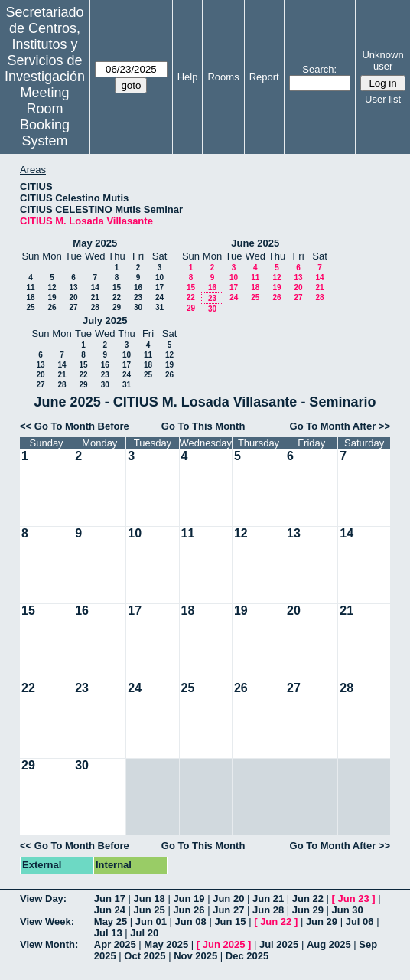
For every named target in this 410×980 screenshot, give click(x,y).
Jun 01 (151, 921)
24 (159, 297)
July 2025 (105, 320)
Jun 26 (189, 910)
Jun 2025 (224, 944)
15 (117, 287)
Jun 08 (191, 921)
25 (30, 307)
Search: (319, 69)
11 (30, 287)
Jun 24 (110, 910)
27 (73, 307)
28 (95, 307)
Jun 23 (354, 898)
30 (138, 307)
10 (159, 278)
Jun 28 (268, 910)
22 (117, 297)
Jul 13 (108, 933)
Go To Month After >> (340, 426)
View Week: (47, 921)
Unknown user (382, 60)
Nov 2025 (195, 956)
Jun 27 (228, 910)
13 (73, 287)
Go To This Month (203, 426)
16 (138, 287)
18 (30, 297)
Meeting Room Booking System (45, 117)
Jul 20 (144, 933)
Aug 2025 (329, 944)
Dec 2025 (247, 956)
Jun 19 (189, 898)
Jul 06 (360, 921)
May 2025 (95, 243)
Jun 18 (150, 898)
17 (159, 287)
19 (52, 297)
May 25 (111, 921)
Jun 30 (348, 910)
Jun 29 (308, 910)
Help (188, 77)
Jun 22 (308, 898)
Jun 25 (150, 910)
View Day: (43, 898)
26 (52, 307)
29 (117, 307)
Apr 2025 (115, 944)
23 (138, 297)
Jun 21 (268, 898)
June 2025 (255, 243)
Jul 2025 (279, 944)
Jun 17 (110, 898)
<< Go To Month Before (75, 426)
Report (264, 77)
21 (95, 297)
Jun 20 (228, 898)
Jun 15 (230, 921)
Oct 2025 (145, 956)
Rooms (223, 77)
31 (159, 307)
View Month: (49, 944)
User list (383, 99)
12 (52, 287)
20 (73, 297)
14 (95, 287)
